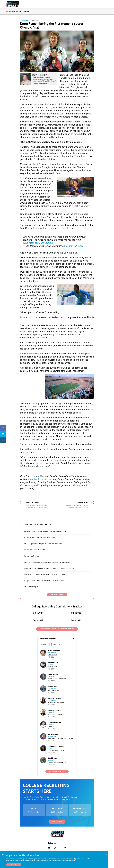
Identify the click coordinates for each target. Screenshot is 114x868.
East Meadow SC (54, 691)
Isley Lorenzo (53, 675)
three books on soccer (39, 479)
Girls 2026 (76, 613)
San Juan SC (52, 655)
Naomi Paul (53, 687)
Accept (14, 865)
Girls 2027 (38, 613)
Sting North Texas (55, 714)
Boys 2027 (38, 620)
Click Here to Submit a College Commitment (57, 629)
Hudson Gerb (53, 663)
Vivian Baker (53, 734)
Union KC (51, 726)
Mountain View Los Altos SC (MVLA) (61, 738)
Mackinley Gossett (55, 722)
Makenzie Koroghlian (56, 746)
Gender (44, 644)
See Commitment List (57, 771)
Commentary (25, 20)
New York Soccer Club (56, 750)
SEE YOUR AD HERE (57, 595)
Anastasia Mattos (55, 698)
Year (54, 644)
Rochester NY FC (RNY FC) (57, 762)
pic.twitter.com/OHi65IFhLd (38, 243)
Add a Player (57, 822)
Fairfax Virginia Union (56, 703)
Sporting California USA (57, 679)
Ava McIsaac (53, 758)
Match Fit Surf (53, 667)
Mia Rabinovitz (54, 651)
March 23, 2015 (75, 246)
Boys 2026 (76, 620)
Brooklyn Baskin (54, 710)
